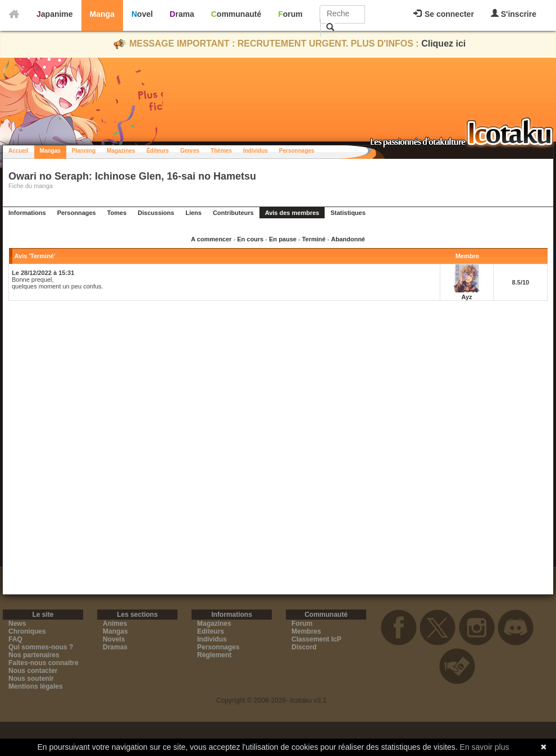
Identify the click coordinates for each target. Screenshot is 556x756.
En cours (250, 239)
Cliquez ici (443, 43)
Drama (182, 14)
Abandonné (348, 239)
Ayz (466, 297)
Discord (304, 647)
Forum (290, 14)
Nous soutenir (31, 679)
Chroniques (27, 631)
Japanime (55, 14)
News (17, 624)
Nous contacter (33, 671)
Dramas (115, 647)
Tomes (117, 213)
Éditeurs (158, 151)
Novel (142, 14)
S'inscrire (514, 14)
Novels (114, 639)
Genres (190, 151)
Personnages (297, 151)
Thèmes (221, 151)
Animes (115, 624)
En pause (283, 239)
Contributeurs (233, 213)
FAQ (15, 639)
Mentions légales (36, 686)
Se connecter (444, 14)
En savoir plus (485, 747)
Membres (306, 631)
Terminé (314, 239)
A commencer (211, 239)
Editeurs (211, 631)
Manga (102, 14)
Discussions (156, 213)
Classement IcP (316, 639)
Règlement (214, 655)
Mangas (50, 151)
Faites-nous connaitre (44, 663)
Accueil (19, 151)
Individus (256, 151)
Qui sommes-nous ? (41, 647)
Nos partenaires (34, 655)
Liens (193, 213)
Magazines (121, 151)
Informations (27, 213)
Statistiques (348, 213)
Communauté (236, 14)
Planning (84, 151)
